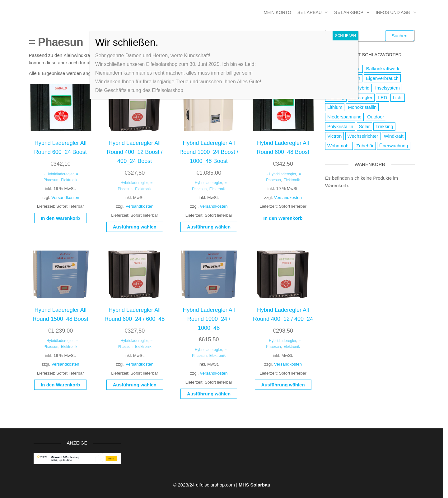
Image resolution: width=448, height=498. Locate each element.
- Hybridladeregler (59, 174)
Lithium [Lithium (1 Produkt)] (335, 107)
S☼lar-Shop (349, 12)
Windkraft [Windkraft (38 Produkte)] (394, 136)
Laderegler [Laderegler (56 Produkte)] (361, 97)
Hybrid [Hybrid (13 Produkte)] (363, 88)
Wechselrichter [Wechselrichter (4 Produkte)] (363, 136)
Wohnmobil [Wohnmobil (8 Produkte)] (339, 146)
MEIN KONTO (277, 12)
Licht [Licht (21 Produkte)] (398, 97)
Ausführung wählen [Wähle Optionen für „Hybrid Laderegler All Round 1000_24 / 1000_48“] (209, 394)
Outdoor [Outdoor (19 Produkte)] (376, 117)
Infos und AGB (393, 12)
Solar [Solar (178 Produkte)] (364, 126)
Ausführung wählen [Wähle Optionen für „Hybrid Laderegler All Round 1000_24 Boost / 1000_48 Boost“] (209, 227)
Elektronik (69, 180)
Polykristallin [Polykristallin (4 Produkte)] (340, 126)
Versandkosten (65, 198)
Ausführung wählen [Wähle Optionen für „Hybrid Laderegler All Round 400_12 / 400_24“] (283, 385)
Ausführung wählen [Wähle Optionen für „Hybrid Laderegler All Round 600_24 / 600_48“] (135, 385)
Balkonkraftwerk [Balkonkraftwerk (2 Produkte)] (383, 69)
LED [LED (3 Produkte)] (383, 97)
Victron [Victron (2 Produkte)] (334, 136)
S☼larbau (310, 12)
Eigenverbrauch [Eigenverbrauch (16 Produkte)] (382, 78)
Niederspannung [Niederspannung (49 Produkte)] (344, 117)
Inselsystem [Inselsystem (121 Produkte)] (387, 88)
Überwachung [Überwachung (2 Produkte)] (394, 146)
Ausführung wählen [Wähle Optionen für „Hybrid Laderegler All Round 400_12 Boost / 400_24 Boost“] (135, 227)
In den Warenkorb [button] (60, 218)
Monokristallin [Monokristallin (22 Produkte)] (362, 107)
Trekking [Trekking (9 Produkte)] (384, 126)
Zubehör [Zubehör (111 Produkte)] (365, 146)
